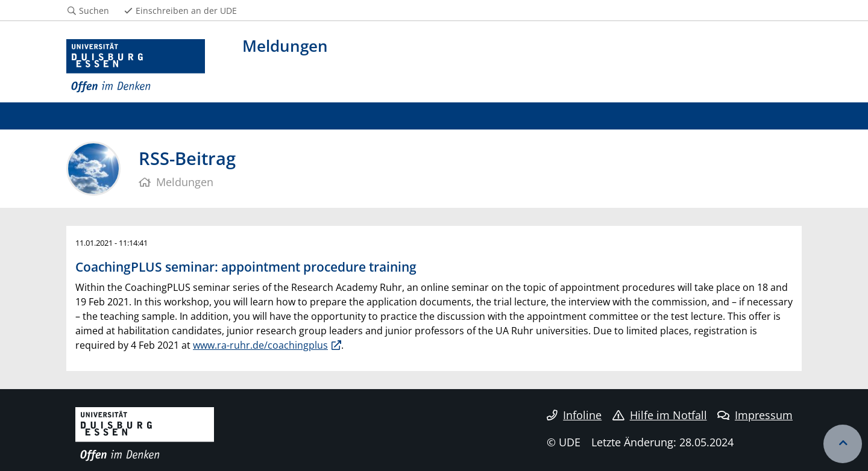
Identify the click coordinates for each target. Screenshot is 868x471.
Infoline (574, 415)
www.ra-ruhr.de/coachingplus (260, 345)
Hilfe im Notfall (660, 415)
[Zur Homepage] (136, 66)
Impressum (755, 415)
